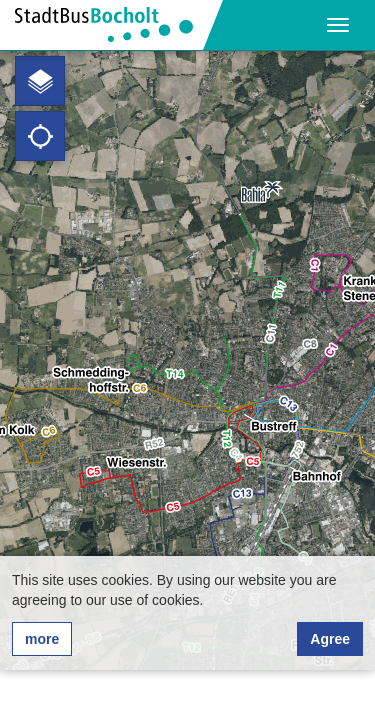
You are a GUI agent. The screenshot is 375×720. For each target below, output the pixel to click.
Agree (330, 639)
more (42, 639)
